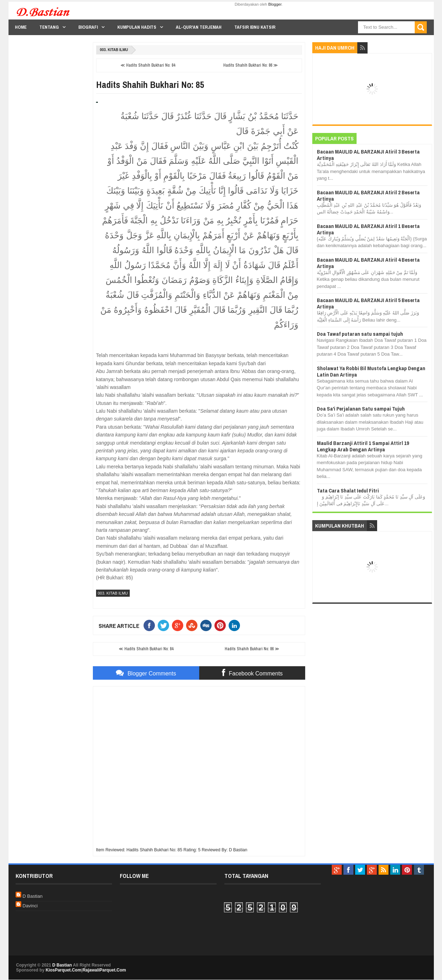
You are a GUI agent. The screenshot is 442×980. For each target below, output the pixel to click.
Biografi (88, 27)
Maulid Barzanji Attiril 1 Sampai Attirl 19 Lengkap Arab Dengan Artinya (363, 446)
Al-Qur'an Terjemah (199, 27)
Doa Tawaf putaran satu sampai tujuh (360, 334)
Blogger (275, 4)
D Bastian (33, 896)
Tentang (49, 27)
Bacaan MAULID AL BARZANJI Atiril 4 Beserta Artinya (368, 263)
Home (21, 27)
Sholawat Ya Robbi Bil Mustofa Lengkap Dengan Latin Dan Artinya (371, 371)
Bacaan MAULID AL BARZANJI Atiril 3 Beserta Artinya (368, 155)
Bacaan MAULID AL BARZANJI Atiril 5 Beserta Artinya (368, 303)
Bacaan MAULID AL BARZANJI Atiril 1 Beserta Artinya (368, 229)
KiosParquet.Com (64, 970)
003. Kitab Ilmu (114, 50)
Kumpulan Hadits (137, 27)
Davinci (30, 906)
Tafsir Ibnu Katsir (255, 27)
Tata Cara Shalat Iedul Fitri (348, 491)
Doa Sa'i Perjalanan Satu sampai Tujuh (361, 409)
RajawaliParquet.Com (104, 970)
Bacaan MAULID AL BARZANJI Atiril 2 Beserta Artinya (368, 196)
